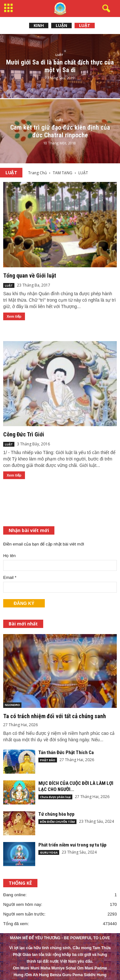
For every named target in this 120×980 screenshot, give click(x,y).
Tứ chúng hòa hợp (56, 814)
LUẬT (85, 26)
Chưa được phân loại (55, 797)
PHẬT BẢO (48, 760)
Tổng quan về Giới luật (30, 275)
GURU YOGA (49, 852)
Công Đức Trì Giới (24, 434)
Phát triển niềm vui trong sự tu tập (72, 845)
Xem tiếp (14, 316)
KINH (39, 26)
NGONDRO (12, 705)
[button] (105, 9)
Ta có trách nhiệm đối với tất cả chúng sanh (55, 716)
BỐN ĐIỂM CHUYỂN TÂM (57, 822)
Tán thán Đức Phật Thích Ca (66, 752)
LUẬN (61, 26)
